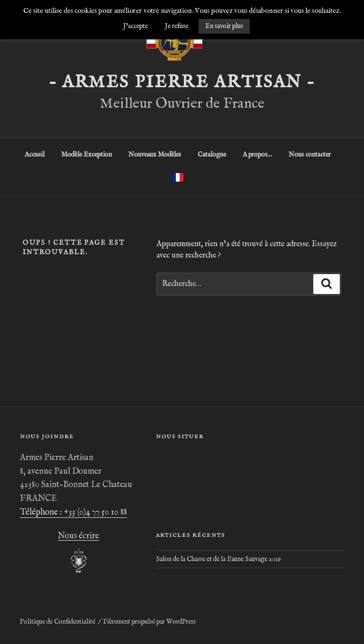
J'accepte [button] (136, 26)
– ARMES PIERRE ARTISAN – (182, 83)
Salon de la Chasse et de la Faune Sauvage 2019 (218, 559)
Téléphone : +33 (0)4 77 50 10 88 (73, 512)
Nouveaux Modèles (155, 155)
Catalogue (212, 155)
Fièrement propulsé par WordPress (149, 622)
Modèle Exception (86, 155)
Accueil (35, 155)
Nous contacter (310, 155)
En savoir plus (224, 26)
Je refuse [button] (177, 26)
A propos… (257, 155)
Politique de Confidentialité (58, 622)
